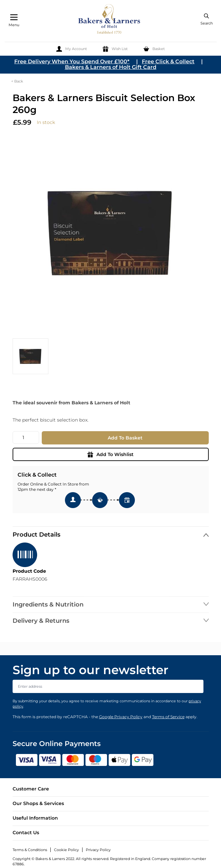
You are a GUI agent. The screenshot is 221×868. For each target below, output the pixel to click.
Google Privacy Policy (121, 717)
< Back (17, 81)
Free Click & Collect (168, 61)
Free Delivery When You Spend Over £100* (72, 61)
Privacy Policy (98, 850)
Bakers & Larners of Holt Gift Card (111, 67)
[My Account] (72, 49)
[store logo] (110, 20)
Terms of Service (168, 717)
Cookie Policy (66, 850)
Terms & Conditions (30, 850)
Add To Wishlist (110, 454)
